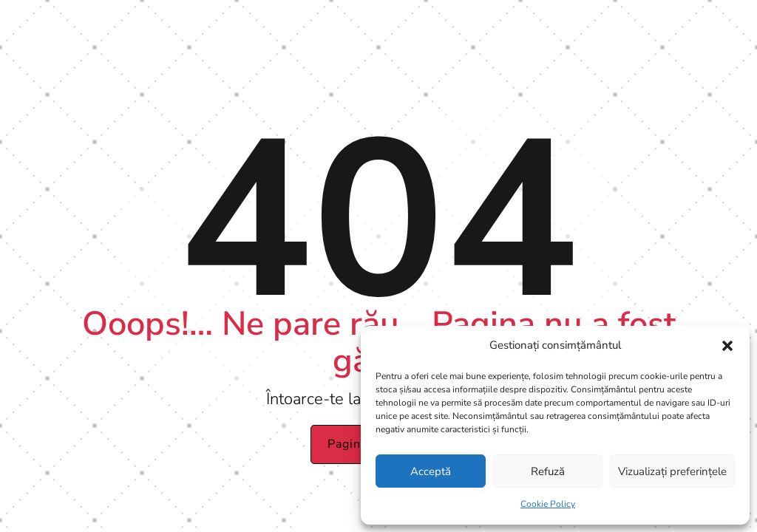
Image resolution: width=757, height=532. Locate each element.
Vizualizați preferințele (672, 471)
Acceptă (431, 471)
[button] (727, 346)
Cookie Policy (548, 504)
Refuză (548, 471)
